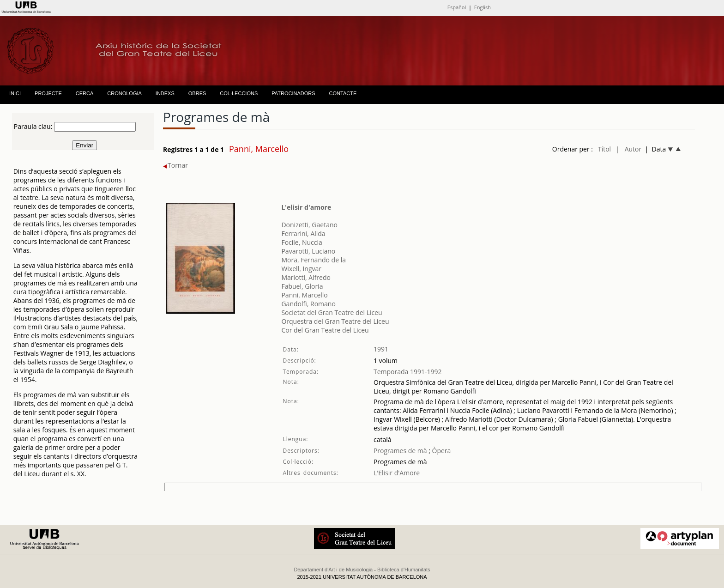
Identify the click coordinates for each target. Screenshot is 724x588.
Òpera (440, 451)
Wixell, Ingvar (301, 269)
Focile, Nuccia (302, 242)
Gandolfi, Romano (308, 304)
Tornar (175, 165)
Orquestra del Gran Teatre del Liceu (335, 321)
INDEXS (165, 93)
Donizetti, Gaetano (309, 225)
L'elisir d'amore (306, 207)
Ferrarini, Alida (303, 233)
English (483, 7)
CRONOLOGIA (124, 93)
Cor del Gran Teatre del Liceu (325, 330)
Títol (604, 149)
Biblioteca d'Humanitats (404, 570)
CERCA (85, 93)
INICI (15, 93)
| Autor (629, 149)
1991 (381, 349)
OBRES (197, 93)
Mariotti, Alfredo (306, 277)
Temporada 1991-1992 (408, 372)
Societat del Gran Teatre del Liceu (332, 312)
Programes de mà (400, 451)
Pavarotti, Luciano (308, 251)
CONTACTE (343, 93)
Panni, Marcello (304, 295)
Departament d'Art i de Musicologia (333, 570)
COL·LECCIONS (239, 93)
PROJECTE (48, 93)
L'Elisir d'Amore (397, 473)
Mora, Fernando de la (314, 260)
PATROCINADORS (293, 93)
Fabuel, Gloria (302, 286)
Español (457, 7)
